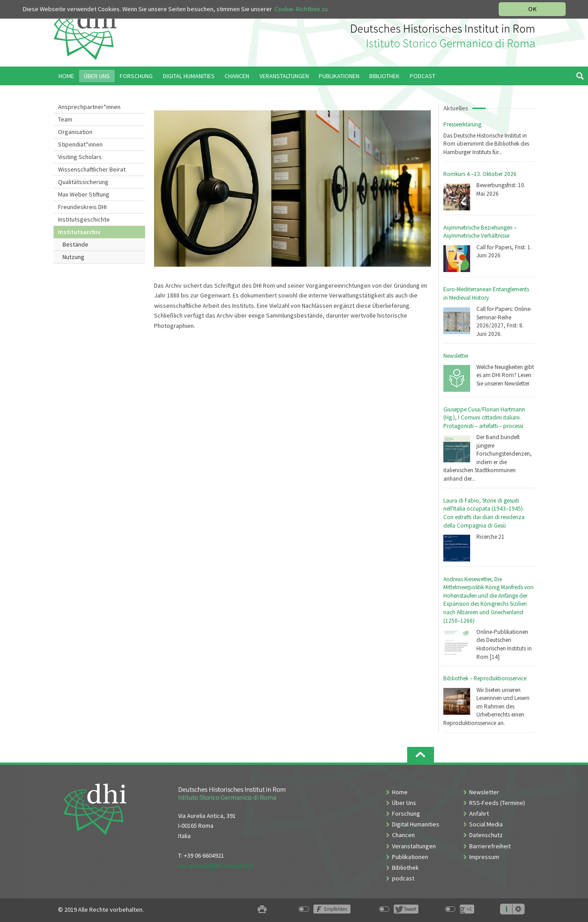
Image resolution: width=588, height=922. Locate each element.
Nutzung (73, 257)
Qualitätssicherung (83, 182)
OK (532, 9)
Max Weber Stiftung (84, 194)
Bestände (75, 244)
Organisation (75, 132)
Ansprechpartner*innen (89, 107)
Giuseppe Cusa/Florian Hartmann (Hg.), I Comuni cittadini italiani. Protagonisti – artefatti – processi (484, 418)
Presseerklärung (462, 124)
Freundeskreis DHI (82, 207)
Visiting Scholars (80, 157)
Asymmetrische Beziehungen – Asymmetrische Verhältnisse (480, 232)
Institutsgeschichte (84, 219)
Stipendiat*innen (80, 144)
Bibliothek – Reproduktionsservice (485, 678)
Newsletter (456, 356)
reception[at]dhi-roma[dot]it (216, 866)
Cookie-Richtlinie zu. (302, 9)
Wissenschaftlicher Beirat (92, 169)
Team (65, 119)
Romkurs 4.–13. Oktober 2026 (480, 174)
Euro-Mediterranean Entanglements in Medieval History (486, 293)
